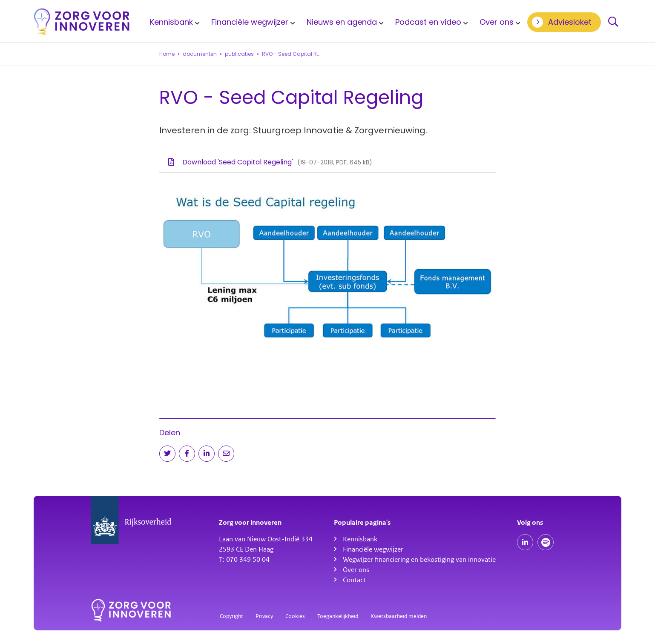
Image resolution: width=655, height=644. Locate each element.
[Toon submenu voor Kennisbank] (196, 22)
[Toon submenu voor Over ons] (517, 22)
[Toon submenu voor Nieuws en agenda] (380, 22)
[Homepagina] (82, 22)
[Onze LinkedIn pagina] (525, 542)
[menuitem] (173, 22)
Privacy (264, 616)
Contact (354, 580)
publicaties (239, 54)
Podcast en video (428, 22)
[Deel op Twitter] (167, 454)
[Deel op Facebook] (187, 454)
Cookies (295, 616)
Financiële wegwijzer (250, 22)
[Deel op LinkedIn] (207, 454)
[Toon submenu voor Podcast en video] (464, 22)
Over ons (497, 22)
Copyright (231, 616)
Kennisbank (171, 22)
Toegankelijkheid (338, 616)
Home (167, 54)
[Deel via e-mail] (226, 454)
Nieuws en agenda (342, 22)
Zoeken (613, 22)
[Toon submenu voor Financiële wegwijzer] (291, 22)
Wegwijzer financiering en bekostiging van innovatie (419, 560)
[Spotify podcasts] (546, 542)
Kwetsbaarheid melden (399, 616)
